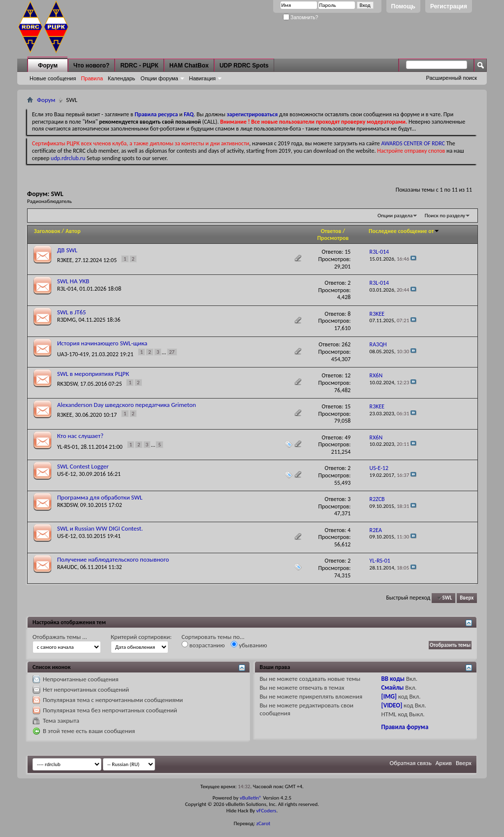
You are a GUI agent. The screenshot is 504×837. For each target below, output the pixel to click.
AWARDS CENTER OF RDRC (413, 143)
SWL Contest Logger (83, 466)
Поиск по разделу (445, 216)
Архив (444, 763)
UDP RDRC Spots (244, 66)
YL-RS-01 (67, 447)
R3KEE (65, 260)
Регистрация (449, 6)
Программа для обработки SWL (100, 497)
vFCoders (267, 811)
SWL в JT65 (72, 312)
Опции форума (159, 78)
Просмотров (333, 238)
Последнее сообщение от (404, 231)
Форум (48, 66)
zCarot (264, 823)
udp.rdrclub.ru (68, 158)
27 (172, 352)
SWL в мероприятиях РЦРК (93, 374)
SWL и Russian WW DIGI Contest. (100, 528)
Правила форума (405, 727)
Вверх (467, 598)
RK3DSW (67, 384)
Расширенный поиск (451, 78)
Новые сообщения (53, 78)
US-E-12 (66, 474)
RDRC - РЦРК (139, 66)
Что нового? (91, 66)
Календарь (122, 78)
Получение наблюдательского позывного (113, 559)
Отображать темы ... (60, 637)
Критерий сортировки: (141, 637)
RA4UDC (67, 567)
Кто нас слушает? (80, 436)
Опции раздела (395, 216)
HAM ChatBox (189, 66)
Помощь (403, 6)
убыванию (249, 645)
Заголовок (47, 231)
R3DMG (66, 320)
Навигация (202, 78)
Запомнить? (301, 17)
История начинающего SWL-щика (102, 343)
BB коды (393, 679)
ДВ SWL (67, 250)
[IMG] (389, 696)
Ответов (331, 231)
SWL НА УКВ (73, 281)
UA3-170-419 (73, 354)
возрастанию (203, 645)
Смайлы (392, 687)
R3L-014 (67, 289)
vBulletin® (251, 798)
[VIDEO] (392, 705)
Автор (73, 231)
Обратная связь (411, 763)
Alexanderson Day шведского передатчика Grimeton (126, 405)
